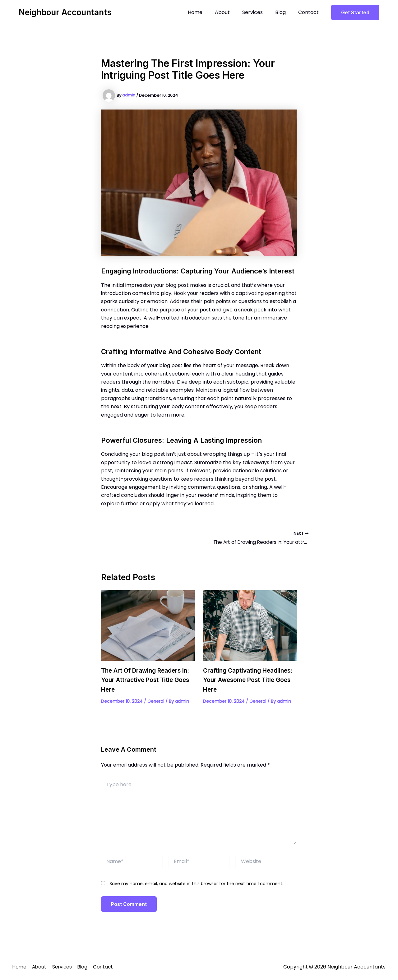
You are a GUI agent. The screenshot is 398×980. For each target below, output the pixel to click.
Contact (310, 12)
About (231, 12)
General (156, 702)
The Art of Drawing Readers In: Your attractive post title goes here (148, 681)
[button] (355, 12)
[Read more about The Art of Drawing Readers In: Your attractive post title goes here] (148, 626)
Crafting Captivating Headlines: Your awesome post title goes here (249, 681)
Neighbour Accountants (65, 12)
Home (206, 12)
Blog (284, 12)
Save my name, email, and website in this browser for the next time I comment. (196, 884)
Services (259, 12)
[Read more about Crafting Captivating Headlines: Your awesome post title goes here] (250, 626)
